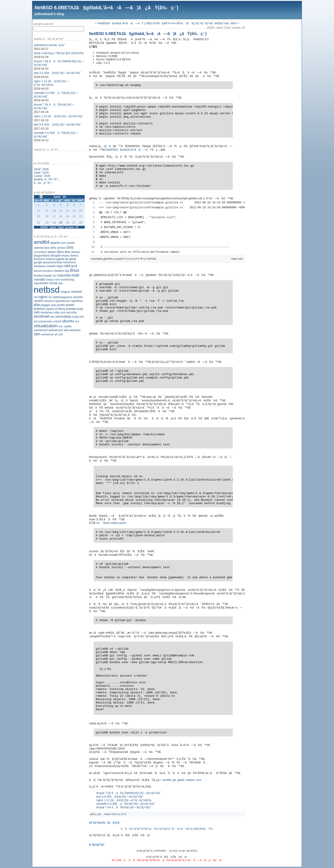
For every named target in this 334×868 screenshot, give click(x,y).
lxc (55, 276)
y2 (56, 334)
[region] (167, 227)
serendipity (63, 316)
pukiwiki (71, 309)
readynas (46, 312)
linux (75, 270)
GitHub (152, 259)
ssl (35, 321)
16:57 (123, 814)
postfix (61, 305)
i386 (67, 266)
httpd (60, 266)
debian (52, 252)
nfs (36, 297)
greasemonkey (53, 262)
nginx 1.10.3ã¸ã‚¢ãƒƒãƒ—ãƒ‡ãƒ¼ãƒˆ (58, 116)
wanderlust (41, 330)
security (71, 312)
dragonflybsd (42, 256)
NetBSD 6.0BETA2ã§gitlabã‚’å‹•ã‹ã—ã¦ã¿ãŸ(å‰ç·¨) (106, 8)
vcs (77, 321)
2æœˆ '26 (60, 197)
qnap (80, 309)
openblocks (62, 301)
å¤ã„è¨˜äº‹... (44, 183)
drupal (56, 255)
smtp (75, 317)
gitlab (73, 259)
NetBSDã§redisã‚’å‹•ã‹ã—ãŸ (121, 23)
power (70, 305)
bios (47, 248)
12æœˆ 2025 (42, 176)
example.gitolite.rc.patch (108, 259)
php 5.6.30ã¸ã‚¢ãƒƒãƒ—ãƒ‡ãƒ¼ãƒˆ (57, 124)
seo (52, 317)
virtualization (46, 326)
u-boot (57, 321)
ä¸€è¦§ (174, 851)
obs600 (38, 301)
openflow (77, 301)
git (67, 259)
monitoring (68, 280)
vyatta (68, 326)
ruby (56, 312)
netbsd (47, 290)
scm (63, 312)
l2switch (59, 271)
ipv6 (74, 266)
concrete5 (40, 252)
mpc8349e (41, 283)
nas (60, 283)
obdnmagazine (63, 297)
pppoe (50, 309)
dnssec (76, 252)
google (38, 262)
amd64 (42, 242)
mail (76, 275)
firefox (75, 256)
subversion (45, 321)
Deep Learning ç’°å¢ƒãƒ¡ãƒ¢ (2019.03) (58, 53)
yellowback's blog (49, 14)
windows (75, 330)
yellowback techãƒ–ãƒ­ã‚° (49, 45)
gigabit (60, 259)
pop (54, 305)
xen (37, 334)
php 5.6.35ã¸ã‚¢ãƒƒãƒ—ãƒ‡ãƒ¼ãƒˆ (57, 73)
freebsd (51, 259)
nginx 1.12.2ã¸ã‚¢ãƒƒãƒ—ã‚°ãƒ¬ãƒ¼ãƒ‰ (51, 83)
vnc (61, 326)
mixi (57, 280)
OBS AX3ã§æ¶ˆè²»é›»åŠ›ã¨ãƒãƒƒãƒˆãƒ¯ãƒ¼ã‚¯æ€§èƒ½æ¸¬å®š (191, 23)
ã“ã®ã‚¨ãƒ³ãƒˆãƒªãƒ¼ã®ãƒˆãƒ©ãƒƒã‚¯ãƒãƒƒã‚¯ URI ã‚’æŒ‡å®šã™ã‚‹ (167, 829)
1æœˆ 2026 (41, 173)
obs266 (78, 297)
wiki (66, 330)
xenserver (47, 334)
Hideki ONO (110, 814)
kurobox (48, 271)
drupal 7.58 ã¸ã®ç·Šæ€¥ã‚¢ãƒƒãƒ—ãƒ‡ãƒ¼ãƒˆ (129, 793)
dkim (60, 252)
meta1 (50, 280)
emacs (66, 256)
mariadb (39, 279)
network (76, 292)
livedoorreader (43, 276)
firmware (39, 259)
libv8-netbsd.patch (115, 523)
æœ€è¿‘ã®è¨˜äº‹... (47, 179)
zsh (61, 334)
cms (70, 247)
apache (55, 243)
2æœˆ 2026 (41, 169)
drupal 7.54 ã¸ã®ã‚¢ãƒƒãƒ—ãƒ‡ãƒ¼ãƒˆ (124, 807)
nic (50, 297)
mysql (53, 283)
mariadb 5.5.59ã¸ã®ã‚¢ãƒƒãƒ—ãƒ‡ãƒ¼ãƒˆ (126, 804)
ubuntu (68, 321)
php (37, 305)
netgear (65, 292)
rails (37, 312)
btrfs (53, 248)
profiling (60, 309)
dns (68, 252)
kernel (38, 271)
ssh (81, 317)
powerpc (40, 309)
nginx (43, 297)
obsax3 (49, 301)
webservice (56, 330)
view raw (237, 259)
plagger (45, 305)
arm (64, 243)
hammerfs (69, 262)
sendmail (41, 316)
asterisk (39, 248)
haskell (51, 266)
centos (61, 248)
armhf (71, 243)
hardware (40, 266)
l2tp (67, 271)
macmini (64, 275)
